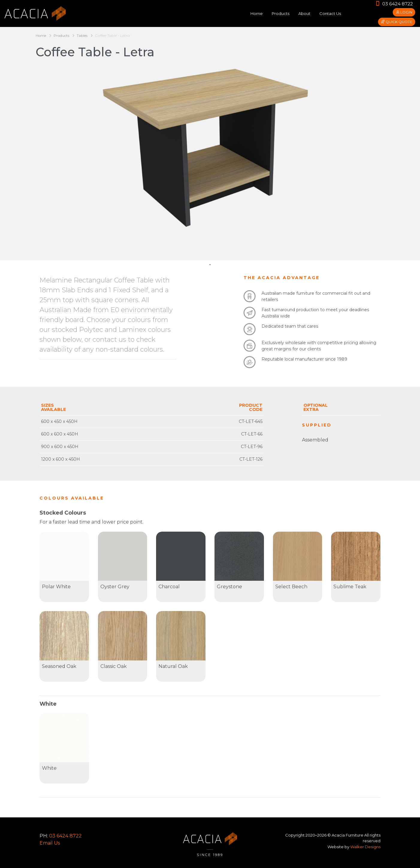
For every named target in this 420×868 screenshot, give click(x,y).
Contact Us (330, 13)
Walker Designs (365, 847)
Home (257, 13)
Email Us (50, 843)
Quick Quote (397, 22)
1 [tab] (210, 265)
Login (404, 12)
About (304, 13)
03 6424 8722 (394, 4)
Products (281, 13)
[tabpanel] (210, 144)
